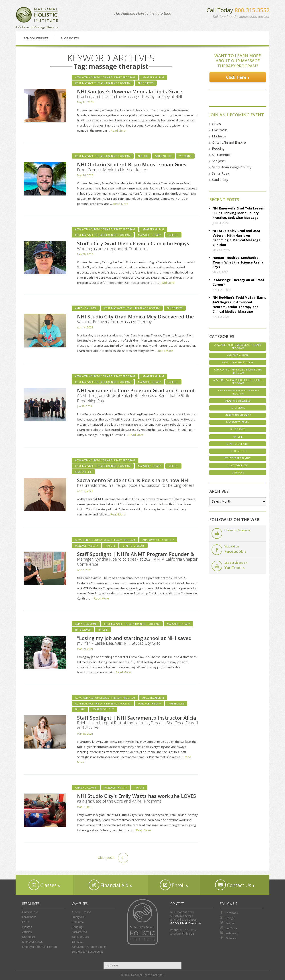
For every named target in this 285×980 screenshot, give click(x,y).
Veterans (185, 156)
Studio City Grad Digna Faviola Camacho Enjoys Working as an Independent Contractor (133, 246)
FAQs (26, 922)
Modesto (219, 136)
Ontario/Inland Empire (229, 142)
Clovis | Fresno (81, 912)
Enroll (172, 885)
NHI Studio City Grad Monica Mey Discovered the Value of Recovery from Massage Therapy (135, 319)
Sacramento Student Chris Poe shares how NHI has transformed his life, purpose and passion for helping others (136, 482)
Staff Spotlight (133, 546)
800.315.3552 (252, 10)
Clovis (216, 124)
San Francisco (80, 937)
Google (227, 918)
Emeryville (220, 130)
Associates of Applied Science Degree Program (238, 381)
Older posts (113, 858)
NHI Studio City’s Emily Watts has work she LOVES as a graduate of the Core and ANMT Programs (136, 798)
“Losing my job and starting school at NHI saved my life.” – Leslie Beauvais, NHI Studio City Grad (134, 640)
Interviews (238, 408)
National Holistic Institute (37, 15)
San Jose (218, 161)
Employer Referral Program (40, 947)
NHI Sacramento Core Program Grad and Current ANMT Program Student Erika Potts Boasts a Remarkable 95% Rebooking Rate (136, 395)
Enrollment (29, 917)
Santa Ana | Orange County (89, 947)
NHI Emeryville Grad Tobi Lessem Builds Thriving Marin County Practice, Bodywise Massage (239, 213)
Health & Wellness (238, 401)
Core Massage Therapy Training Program (103, 83)
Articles (27, 932)
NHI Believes (146, 83)
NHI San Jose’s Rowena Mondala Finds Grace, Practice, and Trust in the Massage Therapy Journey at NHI (130, 94)
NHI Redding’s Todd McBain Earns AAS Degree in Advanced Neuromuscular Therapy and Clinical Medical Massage (239, 304)
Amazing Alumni (153, 77)
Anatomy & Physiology (158, 540)
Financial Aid (109, 885)
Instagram (229, 933)
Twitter (227, 923)
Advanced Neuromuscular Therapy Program (105, 77)
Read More (118, 131)
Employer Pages (32, 942)
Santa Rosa (221, 173)
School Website (36, 38)
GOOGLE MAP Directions (186, 923)
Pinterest (228, 938)
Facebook (229, 913)
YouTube (228, 928)
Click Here (236, 77)
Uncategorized (238, 465)
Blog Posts (70, 38)
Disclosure (29, 937)
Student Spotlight (238, 458)
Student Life (163, 156)
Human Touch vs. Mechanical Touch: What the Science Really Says (238, 262)
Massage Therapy (150, 235)
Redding (218, 148)
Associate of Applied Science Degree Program (238, 371)
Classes (43, 885)
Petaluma (78, 922)
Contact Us (233, 885)
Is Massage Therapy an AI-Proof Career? (238, 282)
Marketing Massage (238, 415)
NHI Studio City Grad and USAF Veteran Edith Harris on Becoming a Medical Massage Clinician (237, 238)
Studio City (220, 179)
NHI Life (143, 156)
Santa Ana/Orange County (232, 167)
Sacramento (221, 155)
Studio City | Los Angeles (88, 952)
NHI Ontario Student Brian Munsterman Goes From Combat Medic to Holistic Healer (132, 167)
